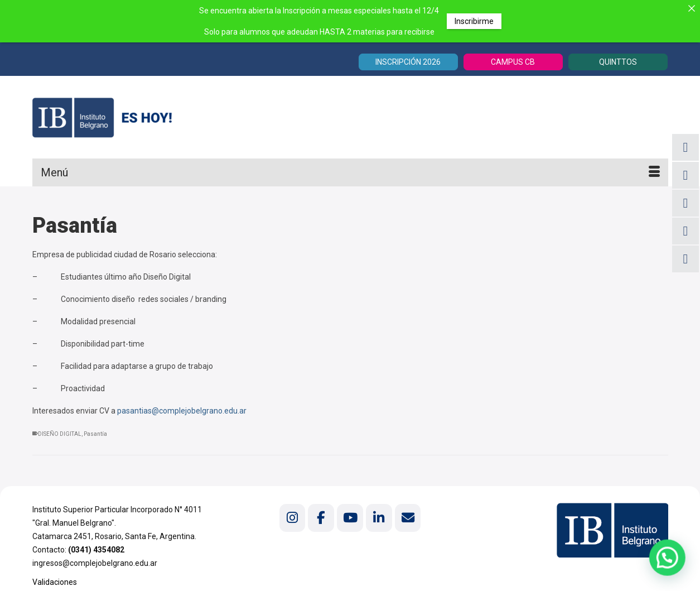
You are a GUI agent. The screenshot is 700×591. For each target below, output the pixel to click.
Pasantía (95, 434)
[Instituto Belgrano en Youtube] (350, 518)
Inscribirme (474, 21)
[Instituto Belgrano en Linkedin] (379, 518)
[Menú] (350, 172)
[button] (671, 568)
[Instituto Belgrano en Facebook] (321, 518)
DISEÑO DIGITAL (60, 434)
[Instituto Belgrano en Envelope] (408, 518)
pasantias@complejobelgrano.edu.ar (182, 411)
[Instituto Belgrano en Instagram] (292, 518)
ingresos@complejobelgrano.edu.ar (95, 563)
